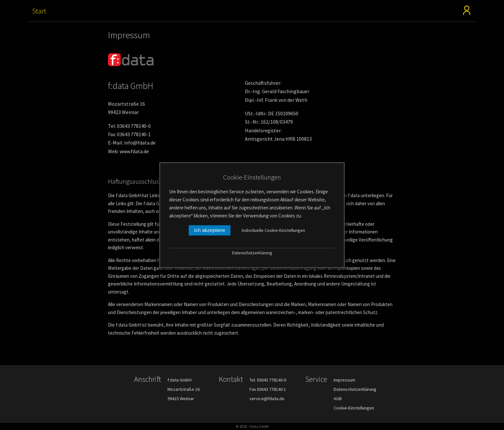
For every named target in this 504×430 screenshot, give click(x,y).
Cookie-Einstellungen (354, 408)
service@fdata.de (267, 399)
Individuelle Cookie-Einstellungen (273, 230)
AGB (338, 399)
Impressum (344, 380)
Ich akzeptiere (210, 230)
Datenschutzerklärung (355, 389)
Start (39, 11)
